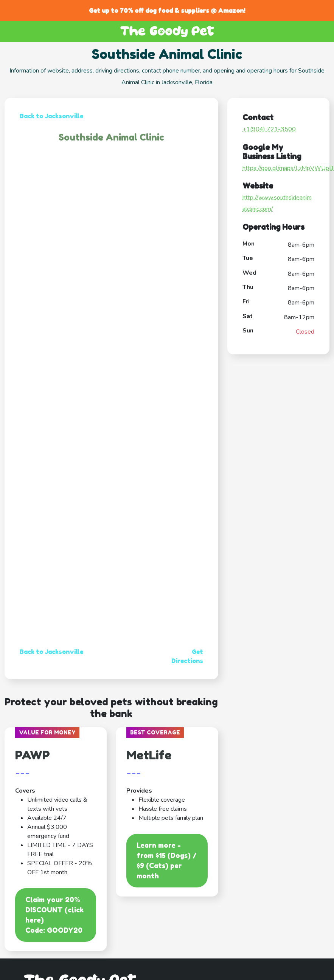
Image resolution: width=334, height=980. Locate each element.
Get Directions (187, 656)
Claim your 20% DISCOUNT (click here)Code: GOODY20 (54, 915)
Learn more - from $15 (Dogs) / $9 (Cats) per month (167, 860)
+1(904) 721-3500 (269, 129)
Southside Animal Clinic (111, 137)
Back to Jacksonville (51, 116)
